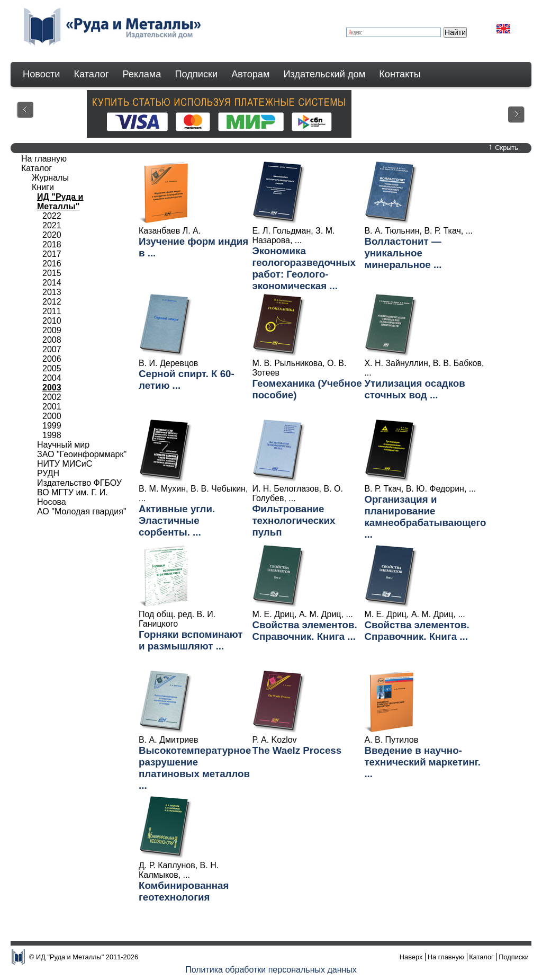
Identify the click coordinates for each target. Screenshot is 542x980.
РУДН (48, 473)
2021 (52, 225)
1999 (52, 426)
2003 (52, 387)
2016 (52, 264)
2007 (52, 349)
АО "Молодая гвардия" (82, 511)
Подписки (197, 74)
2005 (52, 368)
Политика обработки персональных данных (271, 970)
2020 (52, 235)
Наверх (411, 957)
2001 (52, 407)
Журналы (50, 178)
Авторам (250, 74)
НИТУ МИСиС (65, 464)
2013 (52, 292)
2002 (52, 397)
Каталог (91, 74)
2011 (52, 311)
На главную (44, 159)
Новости (41, 74)
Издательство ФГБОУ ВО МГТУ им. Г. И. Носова (79, 492)
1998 (52, 435)
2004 (52, 378)
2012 (52, 302)
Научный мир (63, 445)
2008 (52, 340)
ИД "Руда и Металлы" (60, 202)
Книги (43, 187)
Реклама (142, 74)
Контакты (400, 74)
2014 (52, 283)
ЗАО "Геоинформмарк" (82, 454)
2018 (52, 244)
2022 (52, 216)
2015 (52, 273)
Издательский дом (325, 74)
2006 (52, 359)
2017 (52, 254)
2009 (52, 330)
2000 (52, 416)
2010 (52, 321)
